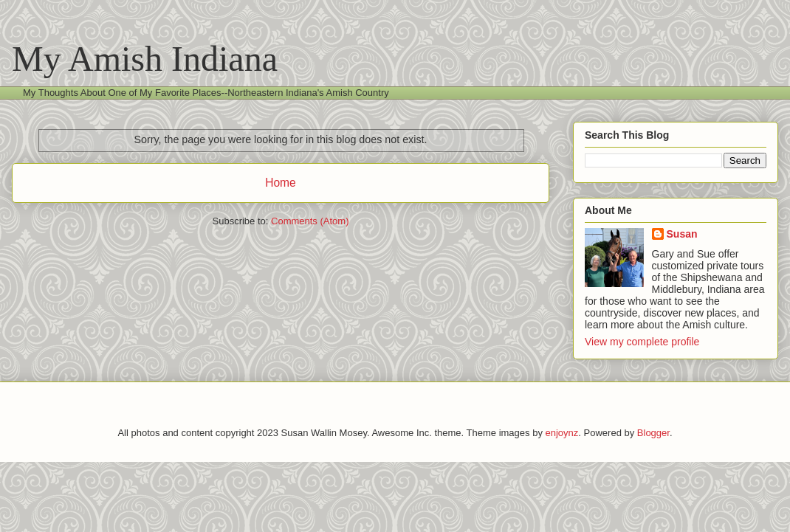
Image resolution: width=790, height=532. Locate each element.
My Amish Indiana (145, 59)
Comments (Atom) (310, 221)
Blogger (653, 433)
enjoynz (562, 433)
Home (281, 183)
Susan (682, 234)
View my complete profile (642, 342)
